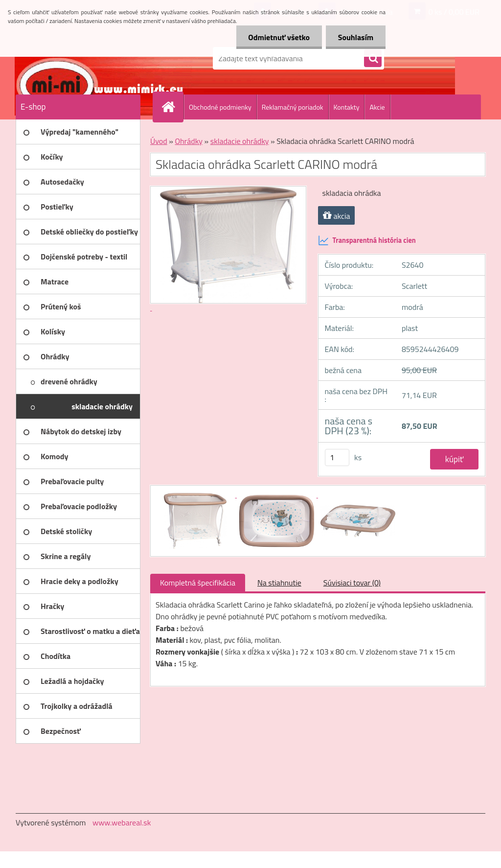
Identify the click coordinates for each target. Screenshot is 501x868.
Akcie (377, 107)
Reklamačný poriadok (293, 107)
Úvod (159, 141)
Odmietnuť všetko (279, 37)
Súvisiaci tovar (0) (352, 583)
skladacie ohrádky (240, 141)
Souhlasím (355, 37)
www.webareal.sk (122, 822)
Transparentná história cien (367, 240)
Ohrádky (189, 141)
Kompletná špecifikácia (198, 583)
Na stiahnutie (279, 583)
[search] (373, 59)
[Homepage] (172, 107)
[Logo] (83, 58)
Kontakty (347, 107)
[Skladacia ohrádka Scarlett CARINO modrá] (196, 494)
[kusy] (337, 457)
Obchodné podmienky (220, 107)
